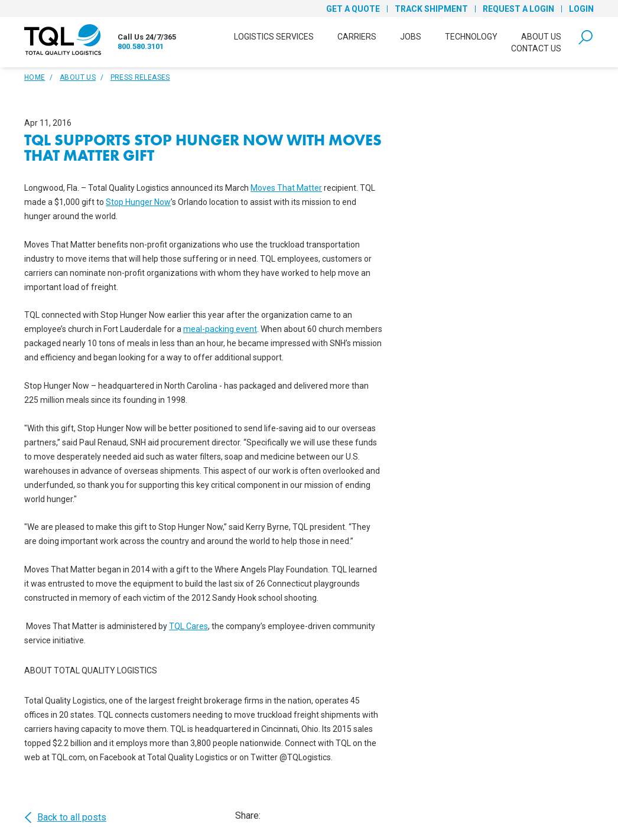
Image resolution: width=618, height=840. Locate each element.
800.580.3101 (141, 46)
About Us (541, 37)
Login (581, 9)
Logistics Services (274, 37)
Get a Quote (353, 9)
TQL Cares (188, 626)
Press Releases (140, 77)
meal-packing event (220, 329)
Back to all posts (65, 818)
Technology (471, 37)
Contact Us (536, 48)
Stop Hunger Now (138, 202)
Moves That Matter (286, 188)
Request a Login (518, 9)
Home (35, 77)
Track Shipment (431, 9)
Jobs (411, 37)
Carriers (357, 37)
